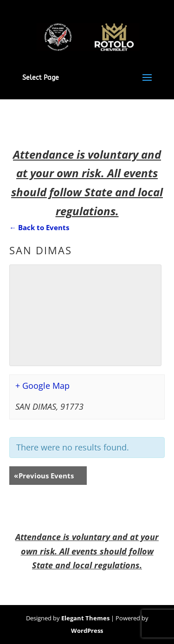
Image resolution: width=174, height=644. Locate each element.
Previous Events (44, 476)
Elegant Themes (85, 618)
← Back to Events (39, 227)
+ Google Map (42, 386)
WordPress (87, 631)
